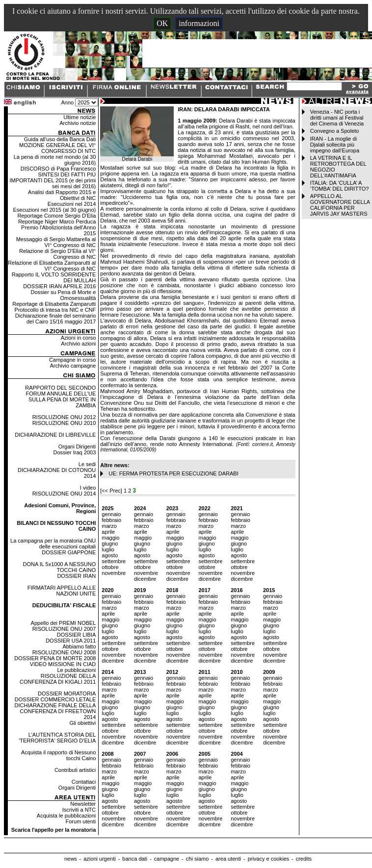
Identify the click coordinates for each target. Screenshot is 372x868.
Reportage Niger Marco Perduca (57, 222)
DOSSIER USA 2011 (71, 641)
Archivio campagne (73, 366)
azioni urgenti (99, 859)
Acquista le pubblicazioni (66, 816)
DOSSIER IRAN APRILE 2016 (59, 286)
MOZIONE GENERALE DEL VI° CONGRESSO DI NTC (57, 148)
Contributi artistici (75, 770)
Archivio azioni (78, 344)
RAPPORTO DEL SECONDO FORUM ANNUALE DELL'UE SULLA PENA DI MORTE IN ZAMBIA (60, 397)
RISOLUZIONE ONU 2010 (64, 423)
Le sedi (87, 464)
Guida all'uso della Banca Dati (60, 139)
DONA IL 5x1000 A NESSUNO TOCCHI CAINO (59, 567)
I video (88, 488)
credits (304, 859)
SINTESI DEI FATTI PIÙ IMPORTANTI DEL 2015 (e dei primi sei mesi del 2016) (53, 180)
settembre (114, 561)
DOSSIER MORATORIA (67, 694)
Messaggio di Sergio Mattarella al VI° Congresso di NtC (56, 242)
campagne (167, 859)
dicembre (145, 579)
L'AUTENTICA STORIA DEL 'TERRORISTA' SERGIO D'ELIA (57, 738)
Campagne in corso (72, 360)
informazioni (199, 23)
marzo (109, 526)
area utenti (228, 859)
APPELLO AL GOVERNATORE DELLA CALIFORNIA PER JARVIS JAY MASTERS (340, 205)
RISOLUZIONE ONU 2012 (64, 417)
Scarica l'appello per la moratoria (54, 830)
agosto (110, 555)
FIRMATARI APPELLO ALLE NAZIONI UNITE (62, 591)
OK (162, 23)
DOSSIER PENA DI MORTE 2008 (55, 658)
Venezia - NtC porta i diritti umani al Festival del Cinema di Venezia (337, 118)
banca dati (135, 859)
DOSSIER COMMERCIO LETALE (55, 699)
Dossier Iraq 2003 (74, 452)
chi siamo (197, 859)
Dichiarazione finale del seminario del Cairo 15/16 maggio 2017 (55, 319)
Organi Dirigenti (77, 446)
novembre (114, 573)
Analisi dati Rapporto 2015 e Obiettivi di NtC (62, 195)
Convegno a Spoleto (335, 131)
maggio (110, 538)
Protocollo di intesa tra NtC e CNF (55, 310)
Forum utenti (81, 821)
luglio (108, 549)
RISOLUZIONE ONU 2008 (64, 652)
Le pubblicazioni (76, 670)
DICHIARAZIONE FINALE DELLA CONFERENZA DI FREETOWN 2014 (55, 711)
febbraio (111, 520)
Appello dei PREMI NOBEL (64, 623)
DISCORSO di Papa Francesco (58, 169)
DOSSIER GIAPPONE (69, 552)
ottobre (110, 567)
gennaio (111, 514)
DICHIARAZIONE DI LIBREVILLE (55, 435)
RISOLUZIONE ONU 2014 (64, 494)
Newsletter (83, 804)
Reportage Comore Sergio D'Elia (56, 216)
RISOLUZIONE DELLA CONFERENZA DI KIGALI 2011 (58, 679)
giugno (110, 544)
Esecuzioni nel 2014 (72, 204)
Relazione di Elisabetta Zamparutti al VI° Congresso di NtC (52, 266)
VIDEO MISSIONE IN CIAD (63, 664)
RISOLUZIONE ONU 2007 (64, 629)
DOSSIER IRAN (76, 576)
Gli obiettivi (82, 723)
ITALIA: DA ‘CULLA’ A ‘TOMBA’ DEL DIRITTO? (340, 186)
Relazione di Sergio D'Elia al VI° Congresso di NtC (57, 254)
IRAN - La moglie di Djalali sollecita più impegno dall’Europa (335, 145)
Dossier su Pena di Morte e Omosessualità (64, 295)
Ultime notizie (80, 117)
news (71, 859)
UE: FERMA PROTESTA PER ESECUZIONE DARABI (173, 473)
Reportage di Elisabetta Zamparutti (54, 304)
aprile (108, 532)
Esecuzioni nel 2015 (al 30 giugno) (54, 210)
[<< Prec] (112, 491)
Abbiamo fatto (79, 646)
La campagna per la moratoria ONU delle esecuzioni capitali (53, 544)
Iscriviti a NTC (79, 810)
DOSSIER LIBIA (76, 635)
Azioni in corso (79, 338)
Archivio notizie (78, 123)
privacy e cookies (268, 859)
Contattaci (84, 782)
